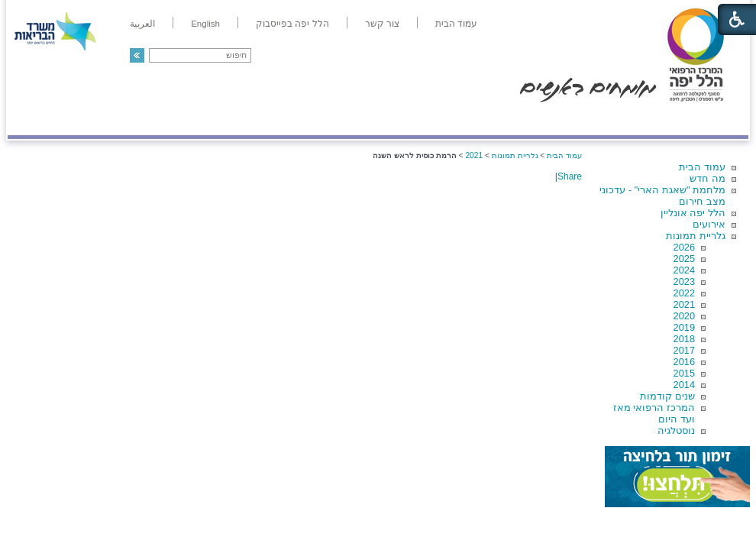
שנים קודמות (667, 396)
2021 (684, 304)
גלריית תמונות (696, 236)
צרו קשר (33, 120)
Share (570, 176)
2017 (684, 350)
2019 (684, 327)
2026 (684, 247)
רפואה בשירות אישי (212, 120)
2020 (684, 316)
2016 (684, 362)
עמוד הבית (702, 167)
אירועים (709, 224)
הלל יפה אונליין (693, 213)
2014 (684, 385)
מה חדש (708, 178)
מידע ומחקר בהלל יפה (326, 120)
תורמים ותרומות (108, 120)
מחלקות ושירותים (612, 120)
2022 (684, 293)
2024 (684, 270)
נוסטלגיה (676, 430)
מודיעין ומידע (704, 120)
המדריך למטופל (430, 120)
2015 (684, 373)
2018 (684, 339)
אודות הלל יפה (519, 120)
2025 (684, 259)
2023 (684, 281)
